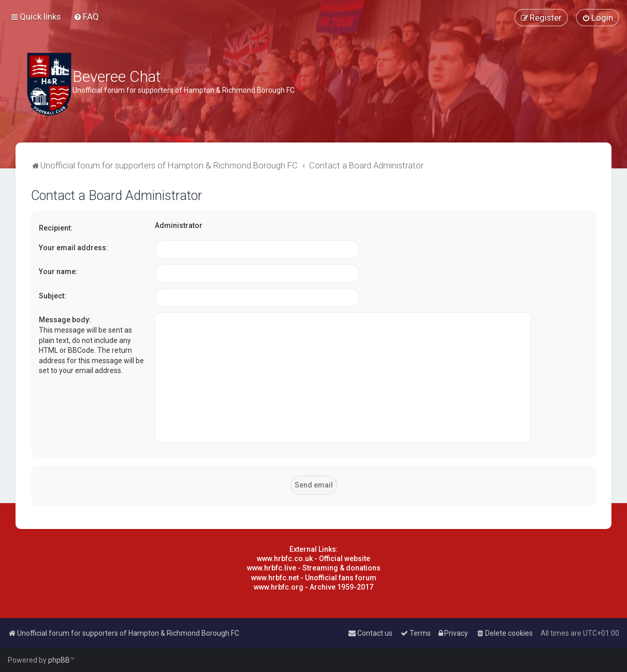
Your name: (58, 271)
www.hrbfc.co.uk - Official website (313, 559)
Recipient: (56, 228)
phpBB (59, 660)
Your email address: (74, 248)
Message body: (65, 320)
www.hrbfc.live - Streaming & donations (314, 568)
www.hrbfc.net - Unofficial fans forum (314, 578)
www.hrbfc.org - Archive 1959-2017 (313, 587)
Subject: (53, 296)
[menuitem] (86, 17)
